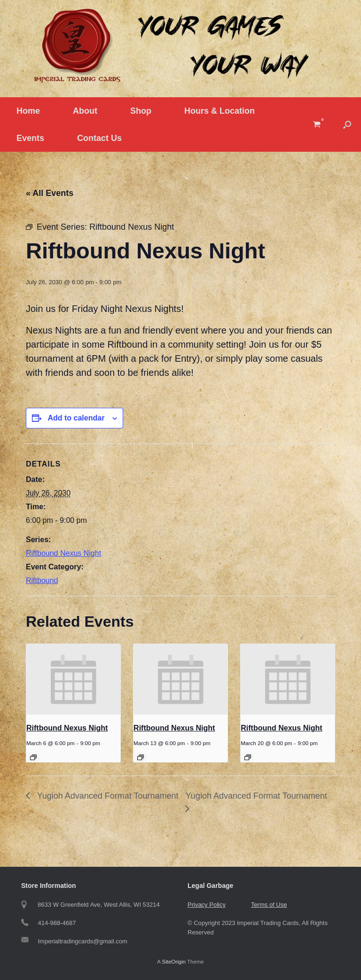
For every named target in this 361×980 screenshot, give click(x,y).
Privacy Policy (207, 905)
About (85, 111)
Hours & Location (220, 111)
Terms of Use (269, 905)
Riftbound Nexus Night (63, 553)
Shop (141, 111)
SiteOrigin (174, 962)
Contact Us (99, 138)
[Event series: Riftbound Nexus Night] (33, 757)
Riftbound (42, 580)
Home (28, 111)
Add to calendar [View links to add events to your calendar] (76, 418)
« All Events (50, 193)
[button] (347, 124)
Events (30, 138)
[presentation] (73, 679)
